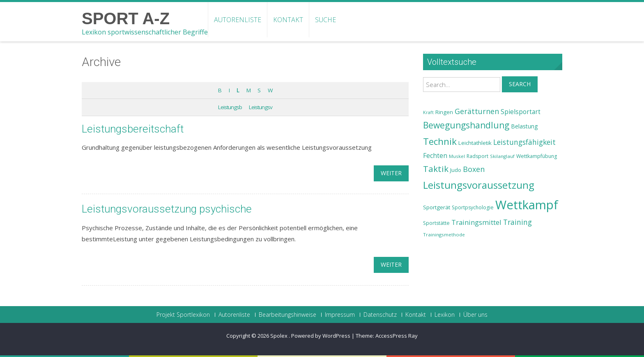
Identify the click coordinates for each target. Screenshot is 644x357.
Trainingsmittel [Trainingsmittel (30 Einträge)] (476, 222)
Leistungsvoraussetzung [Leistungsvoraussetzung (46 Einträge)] (479, 185)
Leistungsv (261, 107)
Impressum (340, 315)
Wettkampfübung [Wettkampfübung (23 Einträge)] (537, 156)
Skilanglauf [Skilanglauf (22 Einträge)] (502, 156)
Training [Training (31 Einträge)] (517, 222)
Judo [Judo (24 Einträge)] (456, 170)
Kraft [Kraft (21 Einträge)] (428, 112)
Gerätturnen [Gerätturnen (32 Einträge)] (477, 111)
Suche (325, 20)
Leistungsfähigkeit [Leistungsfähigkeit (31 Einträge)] (524, 142)
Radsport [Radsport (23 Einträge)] (477, 156)
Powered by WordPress (321, 336)
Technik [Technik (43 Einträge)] (440, 141)
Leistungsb (230, 107)
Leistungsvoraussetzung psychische (167, 209)
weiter (391, 173)
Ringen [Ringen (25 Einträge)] (444, 112)
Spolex (279, 336)
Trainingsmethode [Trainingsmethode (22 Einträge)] (444, 235)
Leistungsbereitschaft (133, 129)
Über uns (475, 315)
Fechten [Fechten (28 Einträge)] (435, 156)
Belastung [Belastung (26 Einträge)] (524, 126)
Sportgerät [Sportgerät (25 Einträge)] (437, 207)
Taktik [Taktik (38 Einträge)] (436, 169)
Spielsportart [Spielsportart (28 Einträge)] (521, 112)
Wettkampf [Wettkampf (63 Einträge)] (527, 205)
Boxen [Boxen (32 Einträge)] (474, 169)
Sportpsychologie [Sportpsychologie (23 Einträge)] (473, 207)
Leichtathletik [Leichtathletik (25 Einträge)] (475, 143)
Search (520, 84)
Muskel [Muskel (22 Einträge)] (457, 156)
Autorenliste (238, 20)
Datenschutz (380, 315)
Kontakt (288, 20)
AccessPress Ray (397, 336)
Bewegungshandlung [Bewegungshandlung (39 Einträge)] (466, 125)
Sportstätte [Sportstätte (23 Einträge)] (436, 223)
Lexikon (445, 315)
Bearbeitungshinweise (287, 315)
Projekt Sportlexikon (183, 315)
